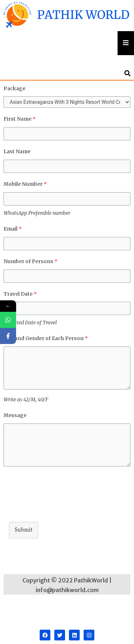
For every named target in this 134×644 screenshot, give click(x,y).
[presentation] (58, 499)
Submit (24, 530)
